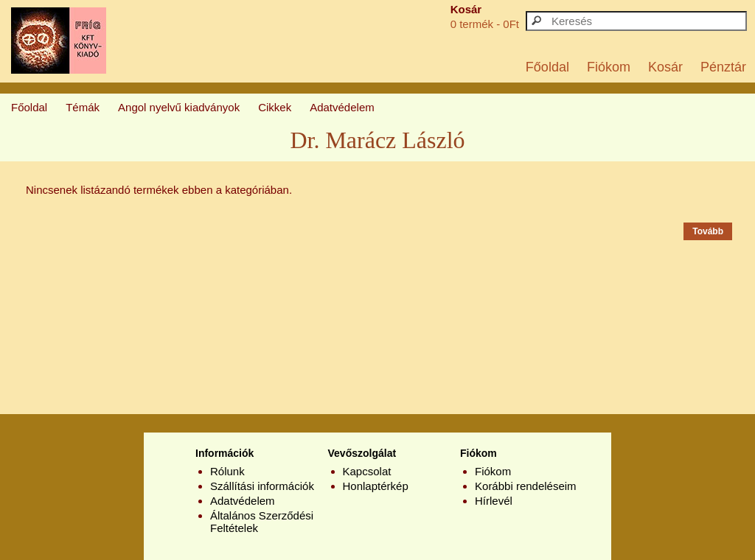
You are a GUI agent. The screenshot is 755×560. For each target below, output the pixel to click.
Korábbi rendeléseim (526, 486)
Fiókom (609, 67)
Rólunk (227, 471)
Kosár (665, 67)
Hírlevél (494, 501)
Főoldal (547, 67)
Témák (83, 107)
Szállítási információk (262, 486)
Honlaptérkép (376, 486)
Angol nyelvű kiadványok (179, 107)
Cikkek (275, 107)
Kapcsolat (367, 471)
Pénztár (723, 67)
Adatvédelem (342, 107)
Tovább (708, 231)
